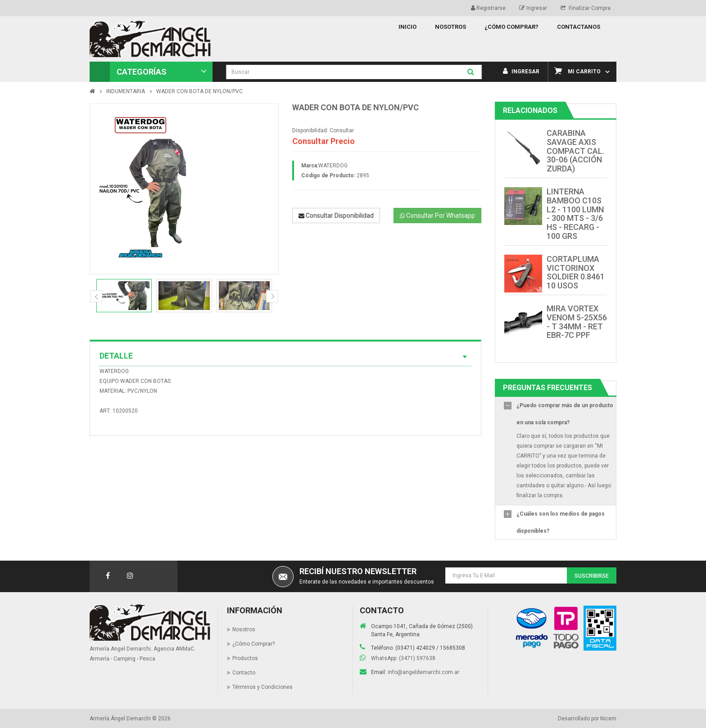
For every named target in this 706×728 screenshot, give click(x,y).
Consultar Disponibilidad (336, 216)
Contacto (244, 673)
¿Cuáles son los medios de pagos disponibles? (561, 522)
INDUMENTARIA (126, 91)
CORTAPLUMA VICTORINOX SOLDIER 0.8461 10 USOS (576, 272)
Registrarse (488, 8)
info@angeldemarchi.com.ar (423, 672)
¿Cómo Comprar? (253, 644)
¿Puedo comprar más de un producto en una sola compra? (565, 414)
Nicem (608, 719)
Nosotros (244, 629)
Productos (245, 658)
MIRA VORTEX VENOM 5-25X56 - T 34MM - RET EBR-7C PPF (577, 322)
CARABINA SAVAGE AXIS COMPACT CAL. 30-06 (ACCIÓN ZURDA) (575, 151)
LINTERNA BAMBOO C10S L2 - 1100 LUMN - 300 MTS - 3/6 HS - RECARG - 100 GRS (575, 214)
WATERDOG (333, 166)
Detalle (285, 356)
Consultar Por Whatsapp (437, 216)
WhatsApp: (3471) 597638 (403, 658)
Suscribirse (592, 576)
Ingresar (533, 8)
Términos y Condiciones (262, 687)
